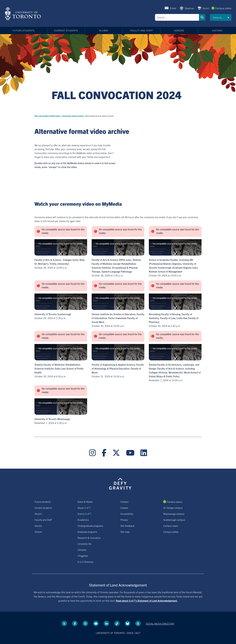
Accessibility (127, 514)
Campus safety (171, 532)
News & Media (85, 502)
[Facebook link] (104, 453)
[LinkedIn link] (144, 453)
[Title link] (118, 98)
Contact (124, 502)
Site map (125, 532)
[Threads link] (138, 623)
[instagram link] (92, 453)
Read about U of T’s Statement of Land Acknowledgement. (147, 601)
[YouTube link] (130, 453)
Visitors (217, 30)
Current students (66, 30)
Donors (179, 30)
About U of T (84, 508)
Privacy (124, 520)
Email (173, 8)
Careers (124, 508)
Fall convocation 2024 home (48, 116)
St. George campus (173, 508)
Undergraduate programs (90, 526)
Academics (83, 520)
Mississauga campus (174, 514)
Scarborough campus (174, 520)
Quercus (189, 8)
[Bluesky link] (127, 623)
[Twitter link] (116, 453)
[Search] (177, 17)
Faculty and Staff (141, 30)
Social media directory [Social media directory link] (160, 624)
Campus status (223, 8)
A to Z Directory (85, 562)
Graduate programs (87, 532)
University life (84, 544)
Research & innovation (89, 538)
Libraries (82, 550)
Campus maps (171, 526)
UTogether (83, 556)
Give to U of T (84, 514)
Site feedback (127, 526)
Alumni (104, 30)
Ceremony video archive (73, 116)
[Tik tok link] (117, 623)
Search (202, 17)
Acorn (206, 8)
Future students (23, 30)
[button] (221, 17)
